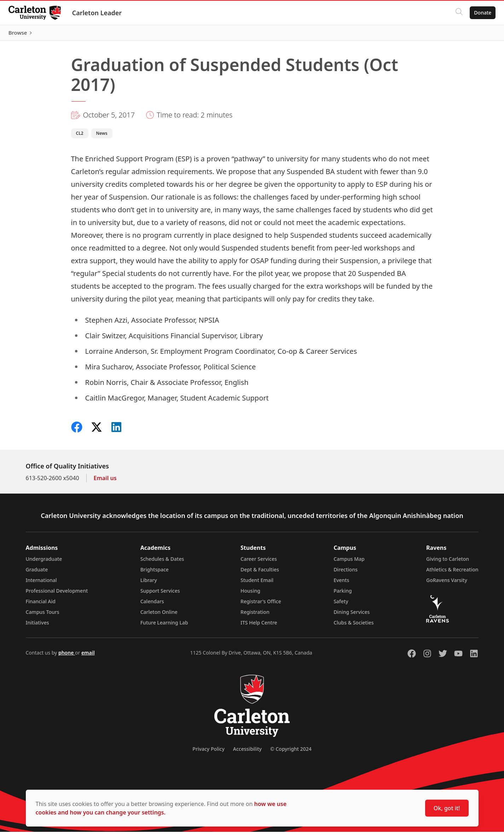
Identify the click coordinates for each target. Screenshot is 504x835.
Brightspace (155, 573)
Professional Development (57, 594)
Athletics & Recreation (452, 573)
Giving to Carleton (448, 562)
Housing (250, 594)
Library (149, 583)
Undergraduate (44, 562)
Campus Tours (43, 615)
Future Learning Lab (164, 626)
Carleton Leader (100, 13)
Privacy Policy (208, 752)
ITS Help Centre (259, 626)
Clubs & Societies (354, 626)
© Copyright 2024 (291, 752)
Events (341, 583)
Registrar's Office (261, 604)
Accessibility (247, 752)
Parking (343, 594)
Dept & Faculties (260, 573)
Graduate (37, 573)
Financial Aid (41, 604)
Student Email (257, 583)
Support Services (160, 594)
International (41, 583)
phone (67, 656)
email (88, 656)
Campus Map (349, 562)
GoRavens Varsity (447, 583)
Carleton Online (159, 615)
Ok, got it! (447, 808)
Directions (346, 573)
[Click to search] (456, 13)
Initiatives (37, 626)
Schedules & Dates (162, 562)
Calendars (152, 604)
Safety (341, 604)
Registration (255, 615)
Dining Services (352, 615)
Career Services (259, 562)
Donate (480, 13)
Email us (105, 481)
